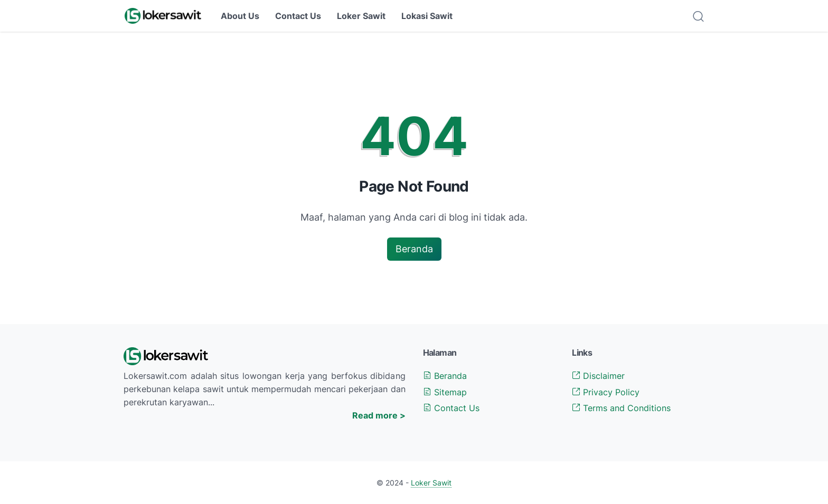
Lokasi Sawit (427, 16)
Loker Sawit (361, 16)
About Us (240, 16)
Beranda (414, 249)
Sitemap (445, 392)
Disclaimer (598, 376)
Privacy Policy (606, 392)
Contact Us (298, 16)
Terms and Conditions (621, 408)
